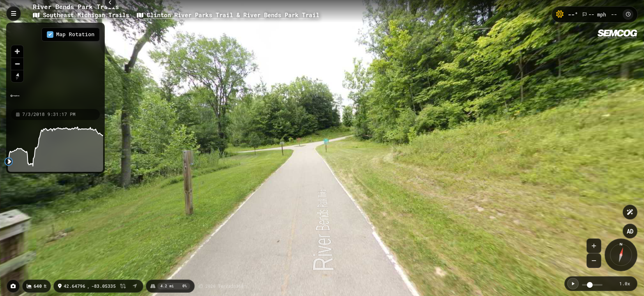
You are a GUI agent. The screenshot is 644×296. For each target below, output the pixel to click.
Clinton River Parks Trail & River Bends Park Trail (228, 15)
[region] (55, 65)
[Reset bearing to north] (17, 76)
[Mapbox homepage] (15, 99)
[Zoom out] (17, 64)
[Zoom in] (17, 51)
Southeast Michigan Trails (83, 15)
